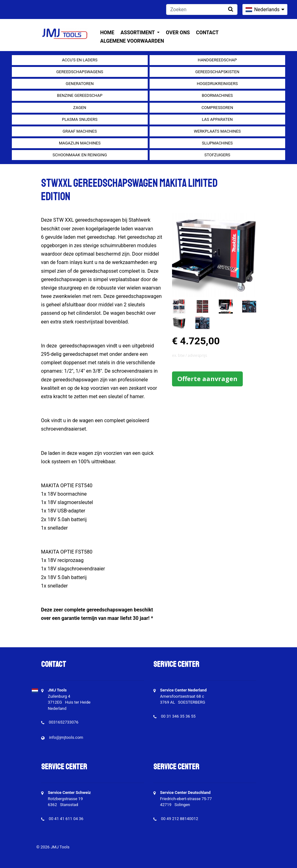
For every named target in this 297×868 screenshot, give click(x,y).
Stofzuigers (217, 155)
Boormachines (217, 95)
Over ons (178, 33)
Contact (207, 33)
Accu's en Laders (80, 60)
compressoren (217, 108)
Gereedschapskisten (217, 72)
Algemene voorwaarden (132, 41)
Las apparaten (217, 119)
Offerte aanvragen (207, 379)
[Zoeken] (202, 9)
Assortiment (138, 33)
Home (107, 33)
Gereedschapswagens (80, 72)
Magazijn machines (80, 143)
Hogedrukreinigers (217, 84)
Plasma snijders (80, 119)
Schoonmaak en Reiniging (80, 155)
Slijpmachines (217, 143)
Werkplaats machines (217, 131)
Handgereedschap (218, 60)
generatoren (80, 84)
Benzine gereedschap (80, 95)
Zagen (80, 108)
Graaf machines (80, 131)
